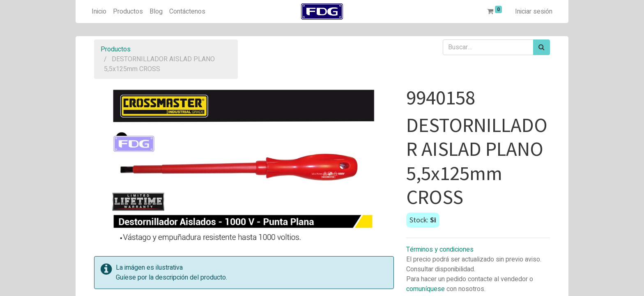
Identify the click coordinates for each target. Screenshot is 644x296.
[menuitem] (99, 12)
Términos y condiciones (440, 250)
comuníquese (425, 289)
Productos (116, 49)
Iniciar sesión (534, 12)
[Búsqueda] (542, 47)
